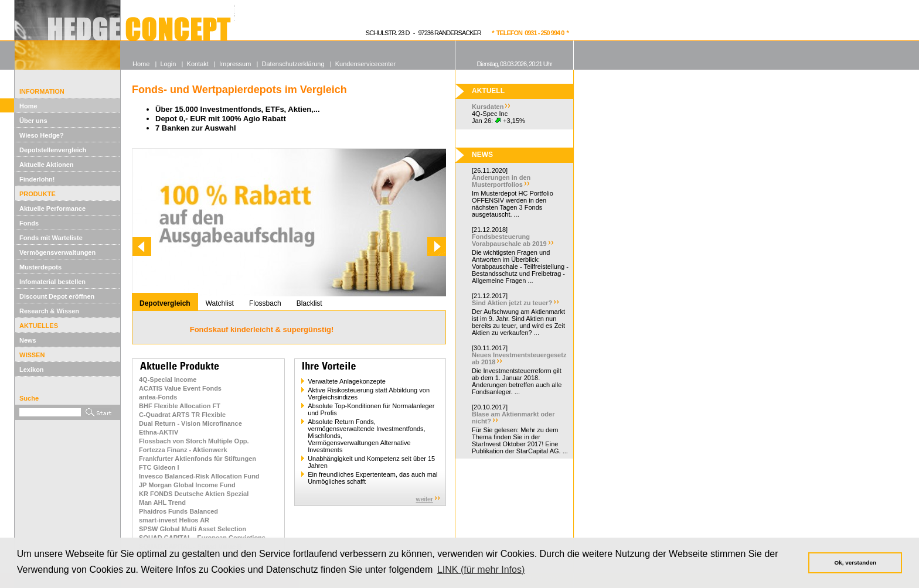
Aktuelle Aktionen (47, 165)
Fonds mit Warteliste (51, 238)
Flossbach (265, 303)
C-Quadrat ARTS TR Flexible (182, 415)
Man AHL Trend (162, 502)
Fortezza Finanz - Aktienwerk (183, 450)
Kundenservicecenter (365, 64)
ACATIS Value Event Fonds (180, 388)
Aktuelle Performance (52, 208)
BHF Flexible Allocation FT (180, 406)
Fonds (29, 223)
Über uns (33, 121)
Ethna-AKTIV (159, 432)
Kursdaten (488, 107)
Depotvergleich (165, 303)
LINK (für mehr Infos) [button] (481, 570)
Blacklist (309, 303)
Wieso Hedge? (42, 135)
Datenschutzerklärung (293, 64)
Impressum (235, 64)
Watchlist (220, 303)
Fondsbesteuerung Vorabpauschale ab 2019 (509, 240)
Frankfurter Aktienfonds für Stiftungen (198, 459)
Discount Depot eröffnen (57, 296)
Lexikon (32, 370)
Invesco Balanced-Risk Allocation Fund (199, 476)
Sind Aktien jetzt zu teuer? (512, 303)
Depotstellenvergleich (53, 150)
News (28, 340)
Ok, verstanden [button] (855, 563)
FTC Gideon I (159, 467)
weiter (425, 499)
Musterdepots (40, 267)
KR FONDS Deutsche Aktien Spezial (194, 494)
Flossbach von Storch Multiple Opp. (194, 441)
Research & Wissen (49, 311)
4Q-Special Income (168, 380)
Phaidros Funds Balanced (178, 511)
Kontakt (198, 64)
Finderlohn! (37, 179)
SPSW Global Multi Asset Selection (193, 529)
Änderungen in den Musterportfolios (501, 181)
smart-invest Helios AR (174, 520)
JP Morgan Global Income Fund (187, 485)
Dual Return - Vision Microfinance (190, 423)
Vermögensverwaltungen (57, 252)
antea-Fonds (158, 397)
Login (168, 64)
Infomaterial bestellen (52, 282)
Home (28, 106)
